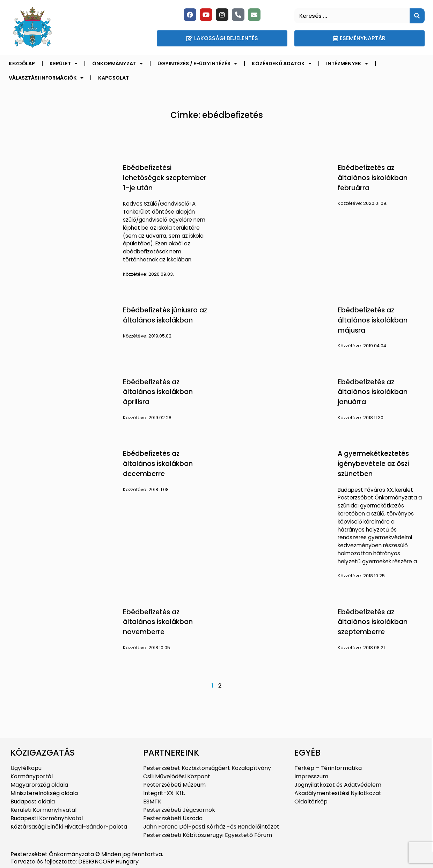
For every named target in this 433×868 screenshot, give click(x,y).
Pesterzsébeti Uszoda (173, 818)
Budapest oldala (33, 802)
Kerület (64, 64)
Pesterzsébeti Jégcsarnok (179, 810)
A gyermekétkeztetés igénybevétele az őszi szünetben (373, 464)
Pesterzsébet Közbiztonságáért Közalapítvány (207, 768)
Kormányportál (32, 776)
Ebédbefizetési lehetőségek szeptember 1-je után (165, 178)
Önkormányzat (118, 64)
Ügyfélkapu (26, 768)
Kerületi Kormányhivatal (43, 810)
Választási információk (46, 78)
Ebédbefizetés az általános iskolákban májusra (373, 320)
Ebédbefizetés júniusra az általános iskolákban (165, 315)
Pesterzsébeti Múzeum (174, 785)
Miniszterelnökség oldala (44, 793)
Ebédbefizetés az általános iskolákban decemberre (158, 464)
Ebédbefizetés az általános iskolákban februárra (373, 178)
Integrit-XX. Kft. (164, 793)
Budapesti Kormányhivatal (47, 818)
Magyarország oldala (39, 785)
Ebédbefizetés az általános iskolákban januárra (373, 392)
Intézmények (347, 64)
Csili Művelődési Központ (177, 776)
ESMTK (152, 802)
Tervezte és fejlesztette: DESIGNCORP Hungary (75, 862)
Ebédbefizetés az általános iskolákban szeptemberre (373, 622)
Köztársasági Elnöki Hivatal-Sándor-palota (69, 827)
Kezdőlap (22, 64)
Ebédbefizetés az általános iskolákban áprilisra (158, 392)
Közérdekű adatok (282, 64)
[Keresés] (417, 16)
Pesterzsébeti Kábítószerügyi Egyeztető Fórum (208, 835)
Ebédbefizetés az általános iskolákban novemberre (158, 622)
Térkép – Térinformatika (328, 768)
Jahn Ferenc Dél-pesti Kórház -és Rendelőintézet (211, 827)
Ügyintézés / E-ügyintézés (197, 64)
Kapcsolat (113, 78)
